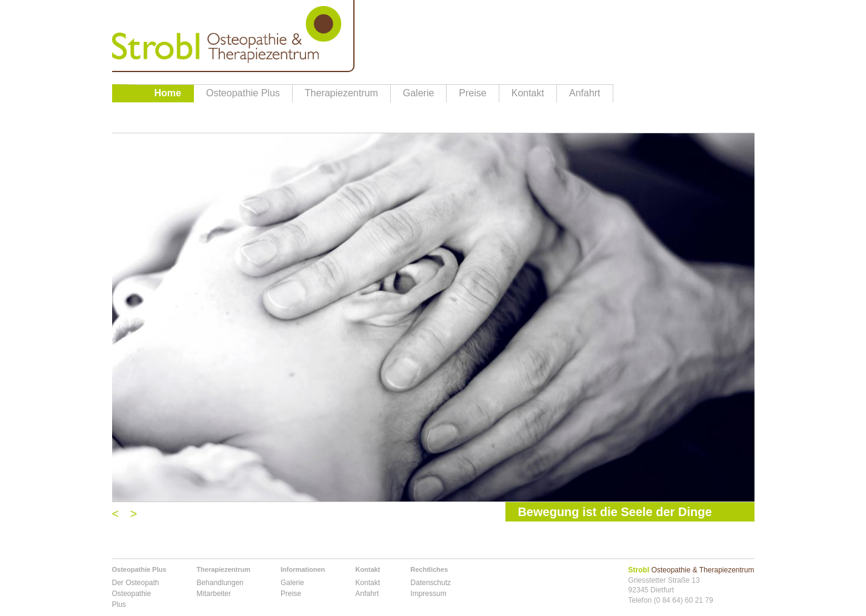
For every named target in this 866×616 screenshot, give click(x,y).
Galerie (419, 93)
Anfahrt (585, 93)
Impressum (428, 594)
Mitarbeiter (214, 594)
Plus (119, 604)
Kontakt (528, 93)
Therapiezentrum (341, 93)
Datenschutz (431, 583)
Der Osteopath (136, 583)
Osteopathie (132, 594)
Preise (472, 93)
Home (168, 93)
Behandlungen (220, 583)
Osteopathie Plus (243, 93)
